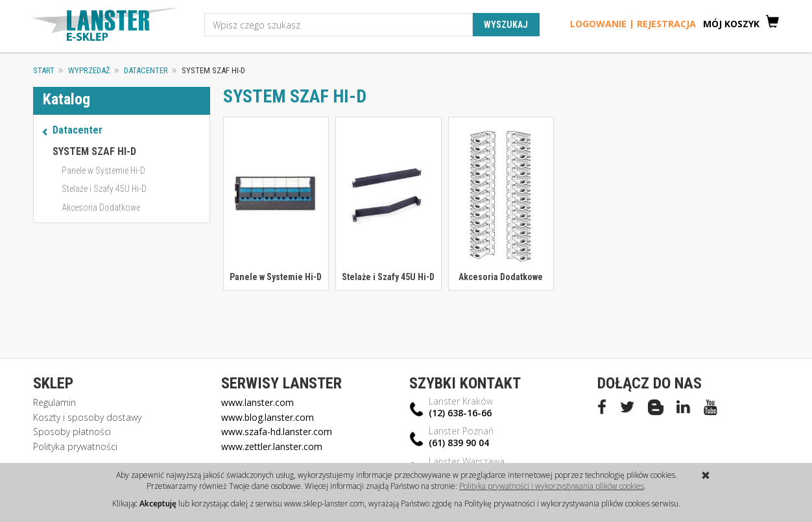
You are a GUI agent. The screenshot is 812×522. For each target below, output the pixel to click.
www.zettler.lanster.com (272, 446)
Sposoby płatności (72, 432)
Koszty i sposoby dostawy (87, 417)
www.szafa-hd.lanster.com (277, 432)
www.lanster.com (257, 402)
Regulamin (54, 402)
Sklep (53, 383)
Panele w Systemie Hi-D (276, 277)
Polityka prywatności (75, 446)
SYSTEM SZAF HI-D (94, 151)
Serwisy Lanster (281, 383)
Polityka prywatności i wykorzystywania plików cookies (552, 486)
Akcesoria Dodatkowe (501, 277)
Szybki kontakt (465, 383)
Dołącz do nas (650, 383)
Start (44, 70)
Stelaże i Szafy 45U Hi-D (388, 277)
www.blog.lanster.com (268, 417)
